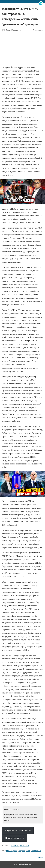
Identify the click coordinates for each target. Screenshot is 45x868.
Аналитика (15, 846)
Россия (34, 851)
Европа (22, 851)
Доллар (15, 851)
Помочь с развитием (15, 838)
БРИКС (9, 851)
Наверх (40, 857)
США (39, 851)
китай (28, 851)
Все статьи (24, 846)
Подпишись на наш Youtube (18, 830)
